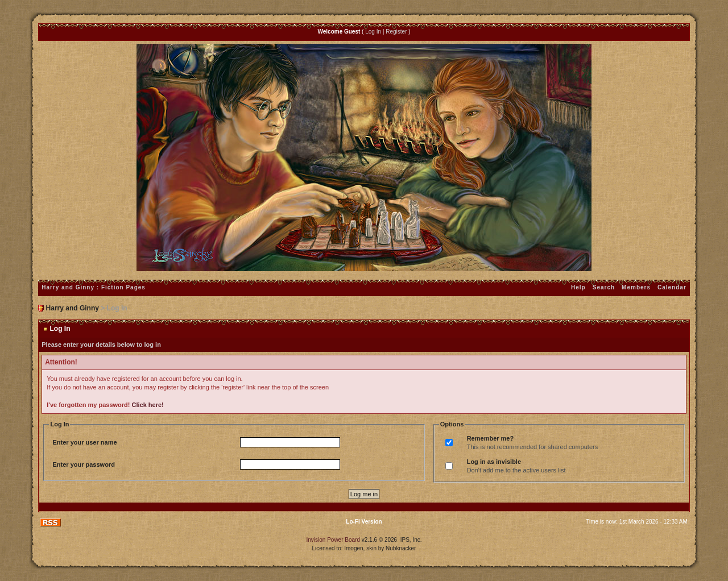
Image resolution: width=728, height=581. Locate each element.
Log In (373, 32)
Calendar (672, 287)
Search (604, 287)
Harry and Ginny (73, 308)
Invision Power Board (333, 540)
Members (636, 287)
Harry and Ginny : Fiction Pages (94, 287)
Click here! (148, 405)
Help (578, 287)
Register (396, 32)
